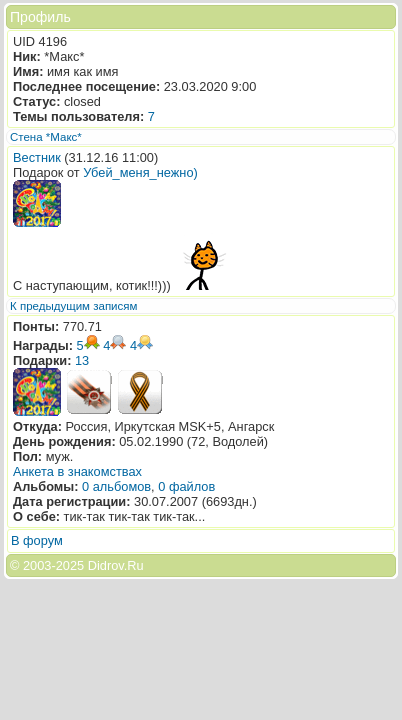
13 (82, 360)
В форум (37, 540)
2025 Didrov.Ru (100, 565)
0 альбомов (116, 486)
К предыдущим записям (73, 306)
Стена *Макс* (46, 137)
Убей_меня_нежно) (140, 172)
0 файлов (186, 486)
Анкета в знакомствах (77, 471)
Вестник (37, 157)
